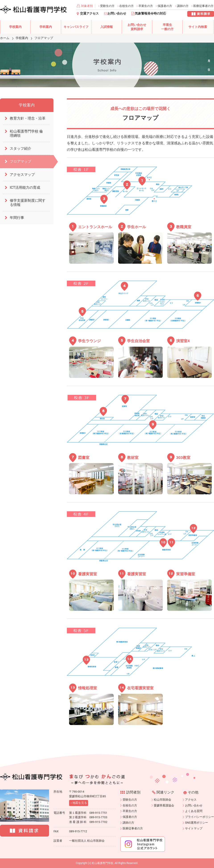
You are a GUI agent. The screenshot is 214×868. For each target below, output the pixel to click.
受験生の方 (107, 6)
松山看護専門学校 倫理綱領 (26, 133)
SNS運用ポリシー (197, 823)
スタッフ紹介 (21, 148)
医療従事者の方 (203, 6)
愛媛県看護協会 (164, 805)
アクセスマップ (22, 175)
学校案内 (15, 27)
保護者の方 (165, 6)
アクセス (191, 800)
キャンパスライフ (76, 27)
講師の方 (183, 6)
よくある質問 (194, 811)
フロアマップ (21, 161)
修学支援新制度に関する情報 (28, 203)
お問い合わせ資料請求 (137, 27)
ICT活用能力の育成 (25, 187)
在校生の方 (127, 6)
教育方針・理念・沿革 (28, 118)
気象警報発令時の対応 (150, 13)
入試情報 (107, 27)
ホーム (5, 38)
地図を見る (80, 803)
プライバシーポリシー (200, 817)
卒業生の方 (146, 6)
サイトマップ (194, 828)
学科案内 (46, 27)
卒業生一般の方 (167, 27)
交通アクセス (89, 13)
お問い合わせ (117, 13)
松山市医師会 (163, 800)
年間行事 (17, 218)
